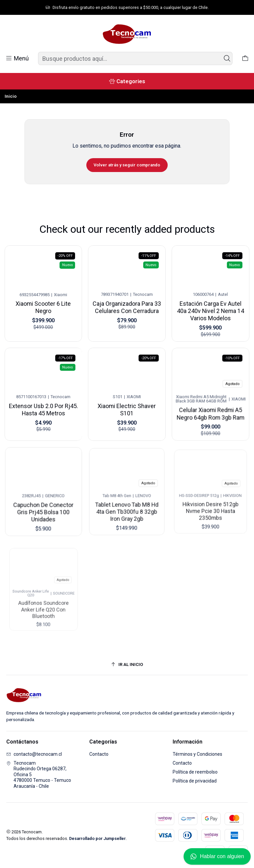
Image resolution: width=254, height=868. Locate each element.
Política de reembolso (195, 772)
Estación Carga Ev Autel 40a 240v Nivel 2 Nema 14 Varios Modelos (211, 307)
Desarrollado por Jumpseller (97, 838)
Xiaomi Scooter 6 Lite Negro (43, 306)
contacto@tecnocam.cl (34, 754)
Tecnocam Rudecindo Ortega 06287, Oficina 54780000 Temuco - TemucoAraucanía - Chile (39, 775)
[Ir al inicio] (127, 664)
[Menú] (17, 58)
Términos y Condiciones (197, 754)
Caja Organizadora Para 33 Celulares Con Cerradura (127, 305)
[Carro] (245, 58)
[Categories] (127, 81)
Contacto (99, 754)
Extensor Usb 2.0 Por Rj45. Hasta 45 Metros (43, 404)
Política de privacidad (195, 781)
